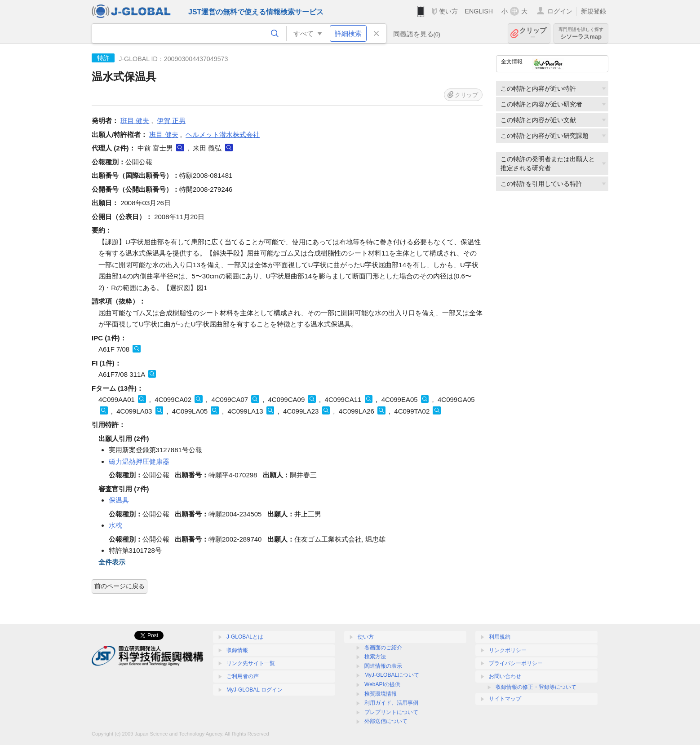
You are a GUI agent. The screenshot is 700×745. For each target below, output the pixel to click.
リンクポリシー (508, 650)
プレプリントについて (391, 712)
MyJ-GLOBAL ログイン (255, 690)
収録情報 (237, 650)
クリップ (533, 33)
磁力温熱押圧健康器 (139, 461)
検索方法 (375, 657)
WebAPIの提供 (382, 684)
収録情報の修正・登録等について (536, 687)
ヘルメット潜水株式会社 (223, 134)
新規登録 (594, 11)
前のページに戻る (120, 586)
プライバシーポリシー (516, 663)
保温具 (119, 500)
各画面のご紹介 (383, 648)
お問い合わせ (505, 676)
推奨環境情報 (381, 694)
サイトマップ (505, 699)
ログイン (560, 11)
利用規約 (500, 637)
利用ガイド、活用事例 (391, 703)
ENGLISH (479, 11)
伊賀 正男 (171, 121)
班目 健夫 (135, 121)
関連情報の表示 (383, 666)
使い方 (448, 11)
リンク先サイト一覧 (251, 663)
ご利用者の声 (243, 676)
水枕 (115, 525)
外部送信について (386, 721)
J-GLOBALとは (245, 637)
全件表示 (112, 562)
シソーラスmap (581, 33)
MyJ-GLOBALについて (392, 675)
